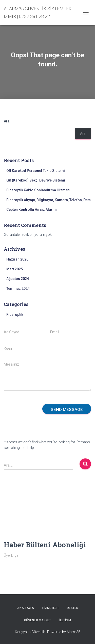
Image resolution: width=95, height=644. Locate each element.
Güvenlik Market (37, 620)
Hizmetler (50, 608)
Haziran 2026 (17, 259)
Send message (67, 409)
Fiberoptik (15, 315)
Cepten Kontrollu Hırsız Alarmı (32, 210)
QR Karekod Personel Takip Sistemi (36, 171)
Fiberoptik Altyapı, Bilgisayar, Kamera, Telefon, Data (49, 200)
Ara (7, 121)
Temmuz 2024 (18, 289)
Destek (72, 608)
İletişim (65, 620)
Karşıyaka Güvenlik (30, 632)
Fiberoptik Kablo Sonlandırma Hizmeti (38, 190)
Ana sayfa (26, 608)
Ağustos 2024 (18, 279)
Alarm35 (73, 632)
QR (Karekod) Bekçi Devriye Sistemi (36, 180)
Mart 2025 (15, 269)
